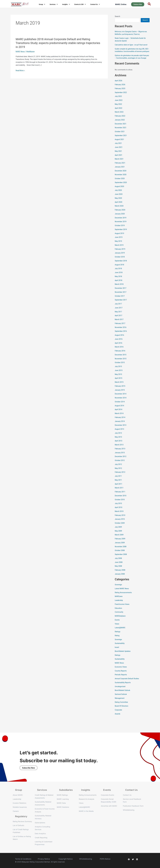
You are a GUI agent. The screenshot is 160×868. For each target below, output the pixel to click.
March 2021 (119, 164)
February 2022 (120, 121)
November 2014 (121, 403)
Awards (118, 719)
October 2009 (120, 528)
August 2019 (120, 239)
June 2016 (119, 344)
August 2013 (120, 434)
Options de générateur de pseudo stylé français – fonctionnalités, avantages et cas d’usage (132, 61)
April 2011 (119, 489)
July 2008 (119, 564)
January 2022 (120, 125)
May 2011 (119, 485)
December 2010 (121, 501)
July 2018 (119, 274)
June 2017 (119, 313)
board (117, 652)
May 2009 (119, 536)
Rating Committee (122, 707)
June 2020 (119, 199)
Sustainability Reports (123, 688)
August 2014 (120, 411)
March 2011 (119, 493)
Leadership (119, 606)
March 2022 (119, 117)
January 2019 (120, 258)
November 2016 (121, 333)
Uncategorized (120, 692)
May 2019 (119, 246)
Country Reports (121, 676)
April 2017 (119, 321)
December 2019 (121, 223)
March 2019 (119, 250)
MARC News (20, 52)
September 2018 (121, 266)
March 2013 (119, 450)
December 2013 (121, 430)
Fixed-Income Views (123, 609)
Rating (117, 641)
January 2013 (120, 458)
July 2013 (119, 438)
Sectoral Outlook (121, 699)
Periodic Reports (121, 680)
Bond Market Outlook (123, 696)
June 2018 (119, 278)
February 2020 (120, 215)
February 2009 (120, 544)
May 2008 (119, 571)
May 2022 (119, 109)
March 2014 (119, 419)
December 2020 (121, 176)
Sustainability (120, 649)
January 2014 (120, 427)
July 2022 (119, 101)
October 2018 (120, 262)
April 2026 (119, 86)
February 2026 (120, 90)
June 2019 (119, 242)
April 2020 (119, 207)
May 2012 (119, 473)
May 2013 (119, 442)
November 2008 (121, 552)
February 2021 (120, 168)
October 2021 (120, 137)
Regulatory (21, 816)
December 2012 (121, 462)
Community (119, 617)
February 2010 (120, 520)
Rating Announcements (124, 598)
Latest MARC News (122, 594)
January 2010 (120, 524)
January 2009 (120, 548)
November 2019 (121, 227)
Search (117, 16)
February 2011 (120, 497)
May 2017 (119, 317)
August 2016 (120, 340)
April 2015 (119, 383)
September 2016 (121, 336)
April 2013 (119, 446)
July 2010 (119, 509)
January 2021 (120, 172)
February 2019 (120, 254)
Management (120, 703)
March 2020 (119, 211)
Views (117, 629)
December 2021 (121, 129)
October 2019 (120, 231)
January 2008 (120, 579)
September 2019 (121, 235)
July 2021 (119, 148)
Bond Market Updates (123, 656)
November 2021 (121, 133)
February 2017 (120, 329)
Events (117, 625)
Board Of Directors (122, 711)
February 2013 (120, 454)
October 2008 (120, 556)
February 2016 (120, 356)
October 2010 (120, 505)
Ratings (118, 637)
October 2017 (120, 301)
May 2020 (119, 203)
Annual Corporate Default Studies (128, 684)
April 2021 (119, 160)
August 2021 (120, 145)
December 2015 (121, 360)
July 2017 (119, 309)
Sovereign (119, 590)
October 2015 (120, 368)
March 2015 (119, 387)
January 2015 (120, 395)
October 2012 (120, 466)
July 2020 (119, 195)
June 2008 (119, 567)
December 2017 (121, 293)
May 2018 (119, 282)
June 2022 (119, 105)
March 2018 (119, 289)
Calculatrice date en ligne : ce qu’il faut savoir (132, 45)
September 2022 (121, 98)
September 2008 (121, 560)
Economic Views (121, 672)
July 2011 (119, 481)
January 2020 (120, 219)
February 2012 (120, 477)
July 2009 (119, 532)
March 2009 (119, 540)
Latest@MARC (120, 633)
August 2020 (120, 192)
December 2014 (121, 399)
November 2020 (121, 180)
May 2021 (119, 156)
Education (119, 613)
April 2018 (119, 286)
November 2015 (121, 364)
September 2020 (121, 188)
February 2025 (120, 94)
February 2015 (120, 391)
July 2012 (119, 470)
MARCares (119, 602)
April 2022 (119, 113)
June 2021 (119, 152)
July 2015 (119, 372)
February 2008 (120, 575)
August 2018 (120, 270)
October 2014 (120, 407)
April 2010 (119, 513)
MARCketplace (120, 621)
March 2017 (119, 325)
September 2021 (121, 141)
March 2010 (119, 517)
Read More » (20, 71)
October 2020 (120, 184)
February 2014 (120, 423)
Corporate (119, 715)
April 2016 (119, 348)
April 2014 (119, 415)
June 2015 (119, 376)
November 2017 (121, 297)
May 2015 (119, 380)
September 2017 (121, 305)
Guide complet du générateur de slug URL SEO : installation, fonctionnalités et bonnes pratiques (131, 51)
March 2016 (119, 352)
